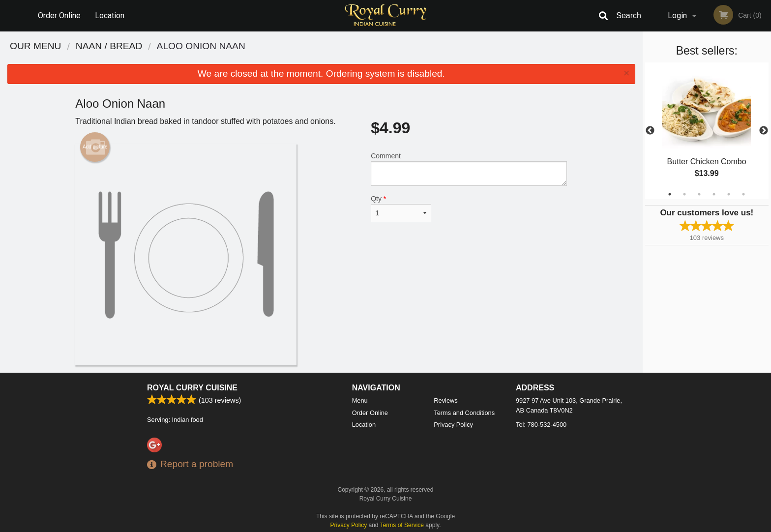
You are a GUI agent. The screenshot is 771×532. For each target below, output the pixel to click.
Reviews (445, 400)
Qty (401, 208)
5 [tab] (729, 194)
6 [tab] (743, 194)
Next (764, 131)
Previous (650, 131)
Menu (360, 400)
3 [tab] (699, 194)
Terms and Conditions (464, 413)
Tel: (541, 425)
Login (677, 15)
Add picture (95, 147)
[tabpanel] (707, 131)
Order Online (59, 15)
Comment (469, 169)
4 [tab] (714, 194)
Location (110, 15)
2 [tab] (684, 194)
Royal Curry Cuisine (192, 388)
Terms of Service (402, 525)
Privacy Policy (453, 425)
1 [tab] (670, 194)
